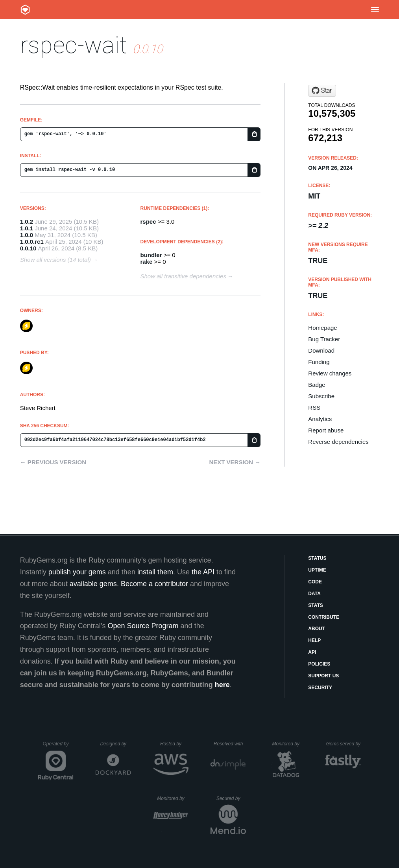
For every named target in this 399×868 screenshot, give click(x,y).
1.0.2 (27, 222)
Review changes (330, 373)
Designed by (115, 744)
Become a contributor (154, 584)
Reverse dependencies (338, 442)
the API (203, 572)
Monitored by (288, 744)
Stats (316, 605)
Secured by (231, 798)
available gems (93, 584)
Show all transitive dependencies (183, 276)
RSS (314, 407)
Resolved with (230, 744)
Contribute (324, 617)
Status (317, 558)
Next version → (235, 462)
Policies (319, 664)
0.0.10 (28, 248)
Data (314, 594)
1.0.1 (27, 228)
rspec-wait (74, 45)
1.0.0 (27, 235)
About (317, 629)
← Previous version (53, 462)
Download (321, 350)
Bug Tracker (324, 339)
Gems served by (344, 744)
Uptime (317, 570)
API (312, 652)
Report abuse (326, 430)
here (222, 685)
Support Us (323, 676)
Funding (319, 362)
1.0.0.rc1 (32, 242)
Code (315, 582)
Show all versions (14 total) (55, 260)
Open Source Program (143, 626)
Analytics (320, 419)
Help (314, 640)
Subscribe (321, 396)
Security (320, 688)
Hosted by (174, 744)
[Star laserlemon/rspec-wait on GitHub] (322, 91)
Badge (317, 385)
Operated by (58, 747)
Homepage (322, 328)
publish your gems (77, 572)
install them (155, 572)
